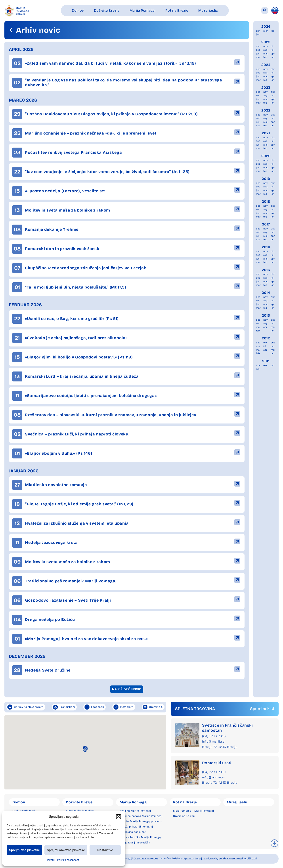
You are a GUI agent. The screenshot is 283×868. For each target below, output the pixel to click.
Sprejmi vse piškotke (24, 850)
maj (265, 54)
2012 (266, 338)
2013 (266, 315)
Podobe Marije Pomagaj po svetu (141, 821)
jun (258, 54)
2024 (266, 65)
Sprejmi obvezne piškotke (66, 850)
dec (258, 46)
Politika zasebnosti (68, 860)
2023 (266, 88)
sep (258, 50)
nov (266, 46)
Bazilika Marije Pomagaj (135, 811)
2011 (266, 361)
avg (265, 50)
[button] (119, 817)
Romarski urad (217, 763)
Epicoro (188, 858)
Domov (19, 802)
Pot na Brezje (185, 802)
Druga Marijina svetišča (135, 843)
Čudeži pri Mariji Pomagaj (136, 827)
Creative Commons (146, 858)
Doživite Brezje (79, 802)
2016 (266, 247)
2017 (266, 224)
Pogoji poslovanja (206, 858)
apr (258, 31)
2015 (266, 270)
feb (273, 31)
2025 (266, 42)
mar (266, 31)
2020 (266, 156)
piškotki (252, 858)
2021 (266, 133)
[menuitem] (275, 11)
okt (273, 46)
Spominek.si (262, 709)
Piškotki (50, 860)
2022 (266, 110)
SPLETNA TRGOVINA (195, 709)
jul (272, 50)
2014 (266, 293)
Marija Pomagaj (134, 802)
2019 (266, 179)
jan (258, 34)
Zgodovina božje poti (133, 832)
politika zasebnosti (231, 858)
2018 (266, 201)
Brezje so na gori (184, 816)
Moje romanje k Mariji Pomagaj (193, 811)
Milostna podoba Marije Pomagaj (141, 816)
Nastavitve (105, 850)
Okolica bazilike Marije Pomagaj (141, 837)
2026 (266, 26)
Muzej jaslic (237, 802)
